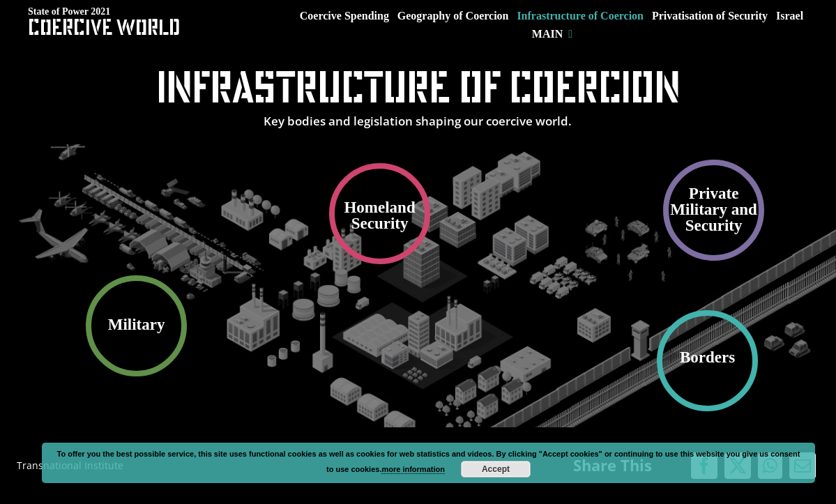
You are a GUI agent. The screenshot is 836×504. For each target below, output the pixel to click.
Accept (496, 469)
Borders (707, 357)
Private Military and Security (714, 209)
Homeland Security (379, 215)
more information (413, 469)
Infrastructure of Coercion (418, 86)
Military (137, 324)
